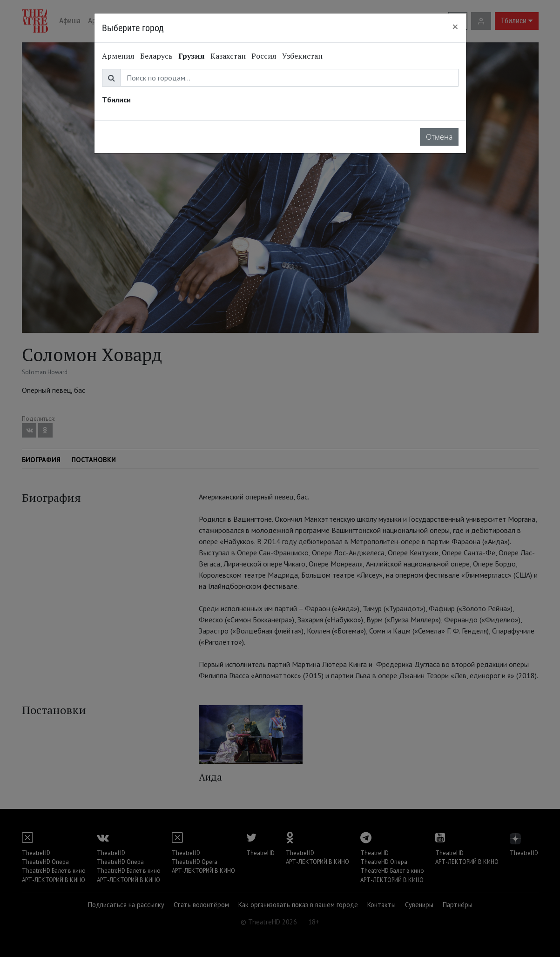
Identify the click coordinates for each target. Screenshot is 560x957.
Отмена (439, 137)
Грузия (192, 56)
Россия (264, 56)
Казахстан (228, 56)
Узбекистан (302, 56)
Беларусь (156, 56)
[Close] (455, 27)
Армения (118, 56)
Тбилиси (116, 100)
